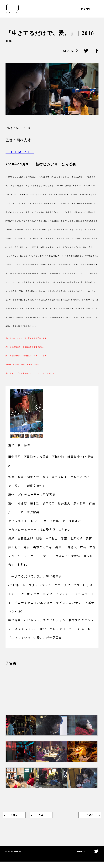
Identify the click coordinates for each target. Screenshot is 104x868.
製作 (9, 43)
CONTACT (79, 858)
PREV (17, 819)
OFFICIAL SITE (20, 156)
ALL (52, 819)
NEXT (87, 819)
